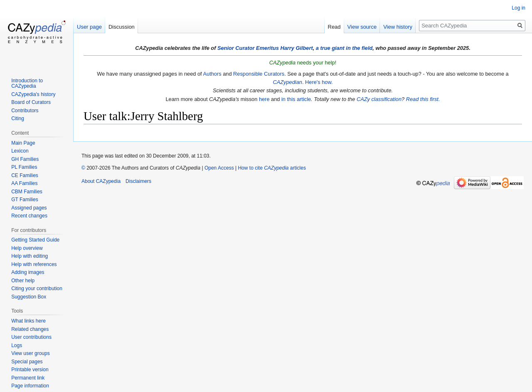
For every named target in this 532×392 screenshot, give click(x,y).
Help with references (34, 264)
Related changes (30, 329)
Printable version (30, 370)
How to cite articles (272, 168)
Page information (30, 386)
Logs (17, 345)
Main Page (23, 143)
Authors (212, 74)
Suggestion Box (29, 297)
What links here (28, 321)
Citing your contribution (37, 288)
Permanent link (28, 378)
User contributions (31, 337)
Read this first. (423, 99)
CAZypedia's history (33, 94)
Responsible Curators (259, 74)
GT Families (25, 200)
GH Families (25, 159)
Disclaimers (138, 181)
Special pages (27, 362)
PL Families (24, 167)
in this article (296, 99)
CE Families (25, 175)
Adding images (28, 272)
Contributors (25, 111)
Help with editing (30, 256)
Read (334, 27)
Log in (518, 8)
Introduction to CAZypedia (27, 84)
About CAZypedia (101, 181)
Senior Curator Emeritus (248, 48)
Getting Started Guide (35, 240)
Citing (18, 118)
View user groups (31, 353)
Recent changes (29, 216)
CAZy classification (379, 99)
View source (362, 27)
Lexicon (20, 151)
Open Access (219, 168)
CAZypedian (287, 82)
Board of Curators (31, 102)
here (264, 99)
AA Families (24, 183)
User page (89, 27)
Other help (23, 281)
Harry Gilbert (296, 48)
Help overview (27, 248)
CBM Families (27, 192)
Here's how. (319, 82)
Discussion (122, 27)
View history (398, 27)
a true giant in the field (344, 48)
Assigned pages (29, 208)
